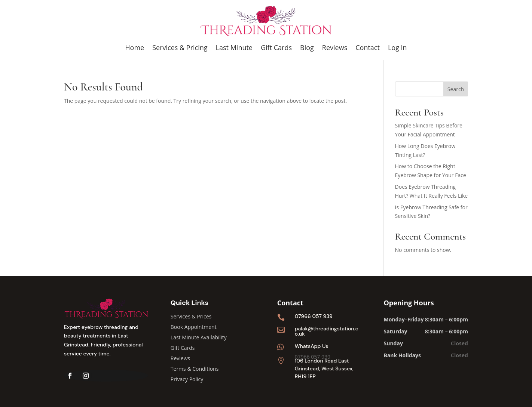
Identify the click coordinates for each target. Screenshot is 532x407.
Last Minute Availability (199, 337)
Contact (368, 47)
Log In (398, 47)
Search (456, 89)
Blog (307, 47)
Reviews (335, 47)
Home (134, 47)
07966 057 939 (314, 316)
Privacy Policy (187, 379)
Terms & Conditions (195, 369)
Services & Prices (191, 316)
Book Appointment (194, 327)
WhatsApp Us (312, 346)
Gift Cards (276, 47)
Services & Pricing (180, 47)
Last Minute (234, 47)
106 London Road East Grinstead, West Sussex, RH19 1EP (324, 369)
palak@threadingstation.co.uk (327, 331)
